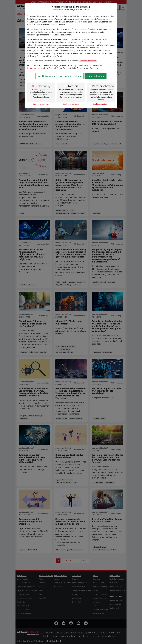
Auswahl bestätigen (71, 76)
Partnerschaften (103, 86)
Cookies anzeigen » (41, 104)
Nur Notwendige (46, 76)
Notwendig (43, 86)
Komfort (73, 86)
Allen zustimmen (96, 76)
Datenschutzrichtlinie (88, 61)
